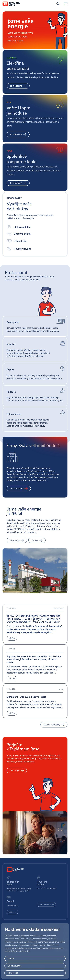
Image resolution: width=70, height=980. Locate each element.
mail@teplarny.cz (13, 905)
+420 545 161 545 (43, 889)
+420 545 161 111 (13, 891)
